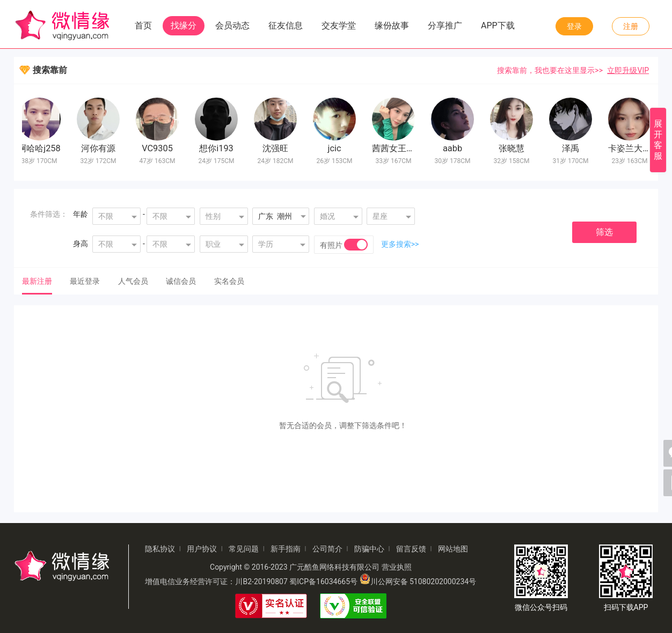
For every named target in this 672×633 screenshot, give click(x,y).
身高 (81, 244)
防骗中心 (369, 549)
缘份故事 (392, 25)
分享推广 (445, 25)
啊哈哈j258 (42, 148)
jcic (337, 148)
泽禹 (573, 148)
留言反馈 (411, 549)
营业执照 (397, 567)
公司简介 (327, 549)
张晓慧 (514, 148)
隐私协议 (160, 549)
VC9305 (160, 148)
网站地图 (453, 549)
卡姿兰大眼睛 (637, 148)
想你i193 (219, 148)
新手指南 (286, 549)
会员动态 (232, 25)
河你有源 (101, 148)
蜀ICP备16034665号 (323, 582)
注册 (631, 26)
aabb (455, 148)
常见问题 (244, 549)
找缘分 (184, 25)
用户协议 (202, 549)
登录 (574, 26)
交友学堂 (339, 25)
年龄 (81, 214)
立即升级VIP (628, 70)
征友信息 (286, 25)
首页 (143, 25)
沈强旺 (278, 148)
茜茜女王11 (397, 148)
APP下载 (498, 25)
